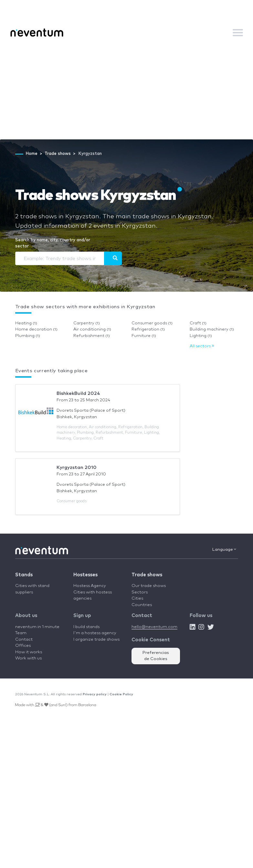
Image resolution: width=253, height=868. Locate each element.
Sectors (140, 592)
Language (224, 549)
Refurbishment (92, 336)
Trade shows (147, 575)
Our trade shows (149, 586)
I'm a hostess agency (95, 633)
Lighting (201, 336)
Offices (23, 646)
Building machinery (212, 329)
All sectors (202, 346)
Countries (142, 605)
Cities (137, 598)
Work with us (28, 658)
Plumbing (28, 336)
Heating (26, 323)
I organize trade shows (96, 640)
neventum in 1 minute (37, 627)
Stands (24, 575)
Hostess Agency (90, 586)
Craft (198, 323)
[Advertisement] (126, 91)
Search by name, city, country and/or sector (53, 243)
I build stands (86, 627)
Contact (24, 640)
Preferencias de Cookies (156, 656)
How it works (29, 652)
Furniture (144, 336)
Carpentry (87, 323)
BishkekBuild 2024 (78, 393)
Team (21, 633)
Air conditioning (92, 329)
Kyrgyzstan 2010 (77, 467)
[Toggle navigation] (238, 33)
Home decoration (36, 329)
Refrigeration (148, 329)
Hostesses (85, 575)
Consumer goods (152, 323)
